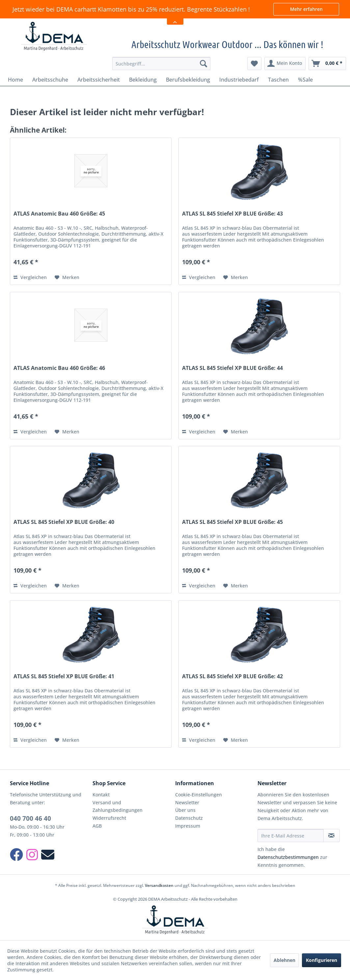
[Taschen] (278, 80)
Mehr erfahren (306, 9)
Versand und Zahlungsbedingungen (118, 806)
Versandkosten (159, 885)
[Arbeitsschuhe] (50, 80)
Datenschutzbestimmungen (288, 857)
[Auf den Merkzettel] (67, 277)
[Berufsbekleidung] (188, 80)
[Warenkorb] (327, 64)
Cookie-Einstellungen (199, 795)
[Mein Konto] (285, 64)
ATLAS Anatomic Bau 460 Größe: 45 (59, 214)
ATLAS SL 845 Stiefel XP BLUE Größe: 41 (64, 676)
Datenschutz (189, 818)
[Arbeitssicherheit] (99, 80)
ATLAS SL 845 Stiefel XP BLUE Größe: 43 (232, 214)
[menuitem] (161, 64)
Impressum (188, 826)
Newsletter (187, 802)
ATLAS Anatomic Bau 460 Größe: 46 (59, 368)
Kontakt (101, 795)
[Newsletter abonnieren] (332, 836)
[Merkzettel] (254, 64)
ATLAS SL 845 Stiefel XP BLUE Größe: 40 (64, 522)
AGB (97, 826)
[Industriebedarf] (239, 80)
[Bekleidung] (143, 80)
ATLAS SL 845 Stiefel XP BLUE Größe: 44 (232, 368)
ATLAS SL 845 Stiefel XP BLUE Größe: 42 (232, 676)
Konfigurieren (322, 960)
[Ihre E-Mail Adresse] (291, 836)
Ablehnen (284, 960)
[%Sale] (305, 80)
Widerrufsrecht (109, 818)
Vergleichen (30, 277)
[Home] (15, 80)
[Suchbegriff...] (161, 64)
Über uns (185, 810)
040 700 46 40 (30, 818)
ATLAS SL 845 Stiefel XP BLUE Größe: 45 (232, 522)
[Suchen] (203, 64)
